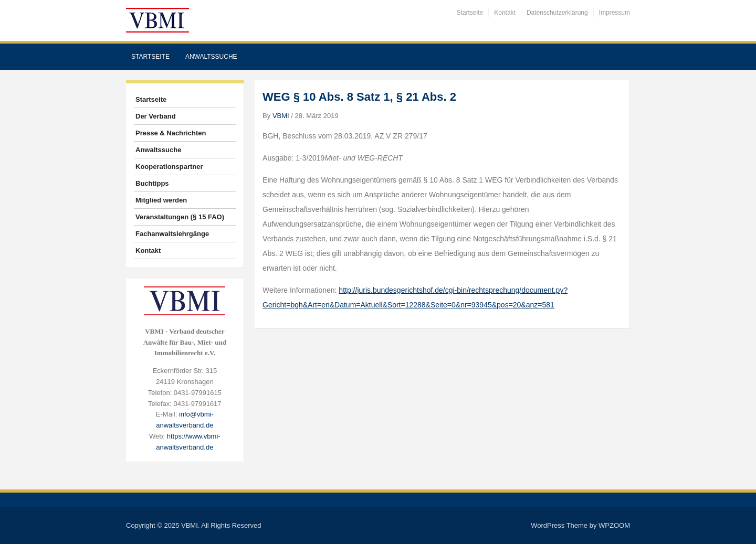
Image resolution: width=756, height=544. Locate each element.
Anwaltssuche (211, 57)
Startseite (470, 13)
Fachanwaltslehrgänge (172, 234)
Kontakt (505, 13)
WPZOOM (614, 525)
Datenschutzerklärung (557, 13)
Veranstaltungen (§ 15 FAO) (180, 217)
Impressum (615, 13)
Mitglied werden (161, 200)
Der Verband (156, 116)
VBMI (281, 116)
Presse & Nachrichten (171, 133)
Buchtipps (152, 183)
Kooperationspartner (169, 167)
